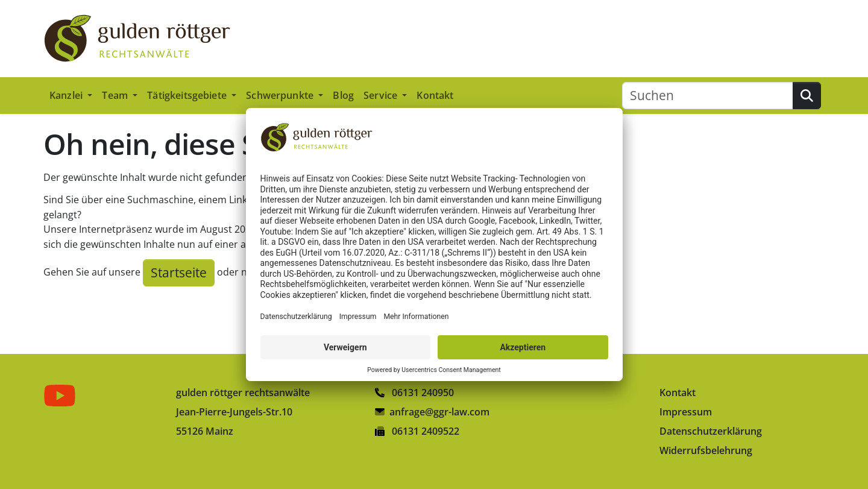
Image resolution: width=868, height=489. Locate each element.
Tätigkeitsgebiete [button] (188, 95)
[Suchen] (708, 96)
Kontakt (435, 95)
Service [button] (382, 95)
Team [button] (116, 95)
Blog (343, 95)
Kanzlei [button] (67, 95)
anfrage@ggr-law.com (439, 412)
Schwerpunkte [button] (281, 95)
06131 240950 (414, 393)
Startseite (179, 273)
